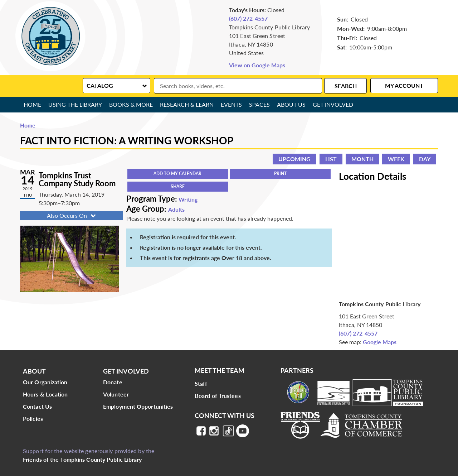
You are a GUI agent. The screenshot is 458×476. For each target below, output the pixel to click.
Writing (188, 199)
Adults (176, 209)
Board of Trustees (218, 396)
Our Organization (45, 382)
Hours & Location (45, 394)
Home (32, 104)
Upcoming (294, 159)
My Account (404, 85)
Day (425, 159)
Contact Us (37, 406)
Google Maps (380, 342)
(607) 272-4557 (248, 18)
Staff (201, 383)
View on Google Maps (257, 65)
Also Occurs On (72, 215)
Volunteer (116, 394)
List (331, 159)
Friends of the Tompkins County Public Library (82, 459)
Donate (113, 382)
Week (396, 159)
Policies (33, 419)
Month (362, 159)
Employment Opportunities (138, 406)
